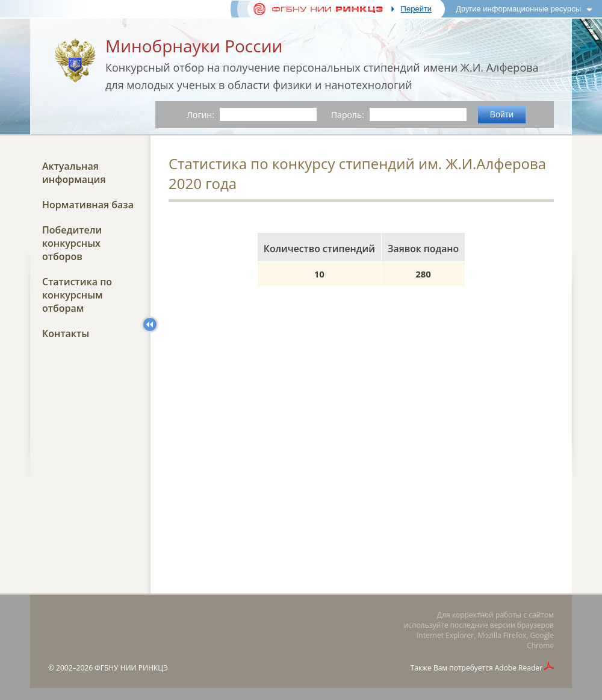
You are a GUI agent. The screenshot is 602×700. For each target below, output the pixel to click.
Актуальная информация (74, 173)
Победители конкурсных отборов (72, 243)
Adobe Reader (519, 668)
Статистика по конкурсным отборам (77, 295)
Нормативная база (88, 205)
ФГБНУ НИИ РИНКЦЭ (131, 668)
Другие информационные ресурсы (518, 9)
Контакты (66, 333)
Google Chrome (540, 640)
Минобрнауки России (194, 46)
